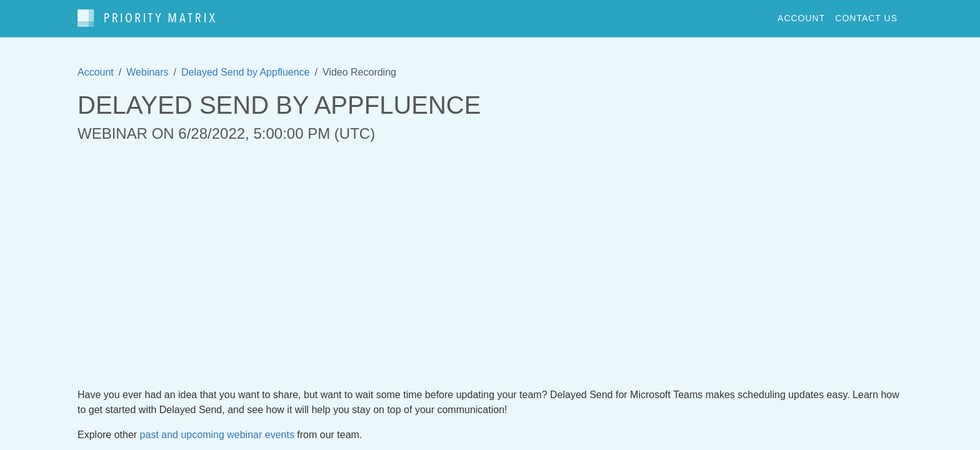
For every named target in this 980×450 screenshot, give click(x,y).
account (801, 18)
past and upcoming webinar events (217, 435)
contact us (866, 18)
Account (96, 72)
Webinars (147, 72)
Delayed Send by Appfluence (245, 72)
